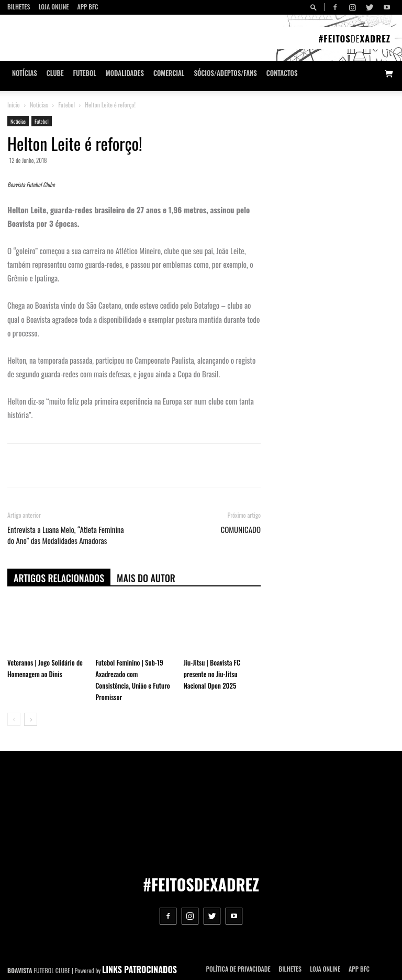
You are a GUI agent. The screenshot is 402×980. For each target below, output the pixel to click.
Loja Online (53, 7)
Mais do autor (146, 578)
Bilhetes (19, 7)
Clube (55, 73)
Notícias (25, 73)
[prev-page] (14, 719)
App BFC (87, 7)
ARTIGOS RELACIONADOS (59, 578)
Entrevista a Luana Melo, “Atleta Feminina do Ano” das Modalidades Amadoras (66, 535)
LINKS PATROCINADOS (139, 970)
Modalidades (125, 73)
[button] (315, 7)
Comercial (169, 73)
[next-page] (31, 719)
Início (14, 105)
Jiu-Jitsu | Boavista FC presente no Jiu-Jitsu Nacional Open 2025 (212, 674)
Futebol (85, 73)
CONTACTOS (282, 73)
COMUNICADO (241, 530)
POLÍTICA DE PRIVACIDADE (238, 969)
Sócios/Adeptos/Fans (225, 73)
